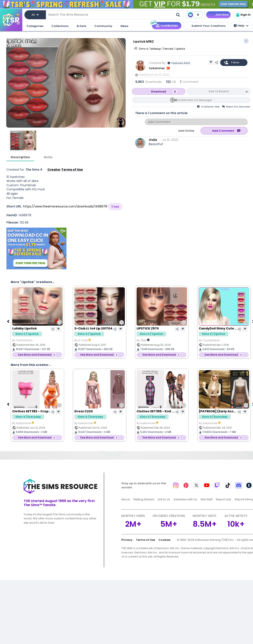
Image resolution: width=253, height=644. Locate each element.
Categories (35, 26)
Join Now (222, 15)
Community (103, 26)
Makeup (156, 49)
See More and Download (35, 355)
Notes (48, 157)
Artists (81, 26)
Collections (60, 26)
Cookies (164, 540)
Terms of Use (145, 540)
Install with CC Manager (195, 100)
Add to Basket (219, 91)
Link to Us (164, 499)
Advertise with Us (185, 499)
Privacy (127, 540)
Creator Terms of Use (65, 170)
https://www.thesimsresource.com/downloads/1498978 (65, 206)
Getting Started (144, 499)
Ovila (153, 140)
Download (159, 92)
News (124, 26)
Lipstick (180, 49)
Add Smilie (186, 131)
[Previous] (9, 321)
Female (168, 49)
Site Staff (206, 499)
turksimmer (157, 68)
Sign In (243, 15)
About (126, 499)
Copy (115, 206)
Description (20, 157)
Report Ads (224, 499)
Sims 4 (143, 49)
